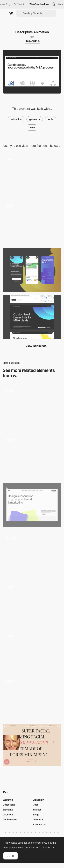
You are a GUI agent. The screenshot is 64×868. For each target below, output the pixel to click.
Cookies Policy (47, 848)
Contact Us (39, 824)
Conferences (10, 819)
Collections (9, 805)
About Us (38, 819)
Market (37, 810)
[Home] (32, 175)
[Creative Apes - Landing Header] (32, 554)
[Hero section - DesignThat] (32, 505)
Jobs (36, 805)
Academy (39, 800)
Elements (8, 810)
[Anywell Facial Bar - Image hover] (32, 745)
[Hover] (32, 456)
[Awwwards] (12, 13)
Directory (8, 814)
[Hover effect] (32, 407)
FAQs (36, 814)
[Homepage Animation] (32, 650)
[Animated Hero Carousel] (32, 603)
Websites (8, 800)
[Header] (32, 223)
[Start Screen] (32, 697)
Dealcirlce (32, 41)
